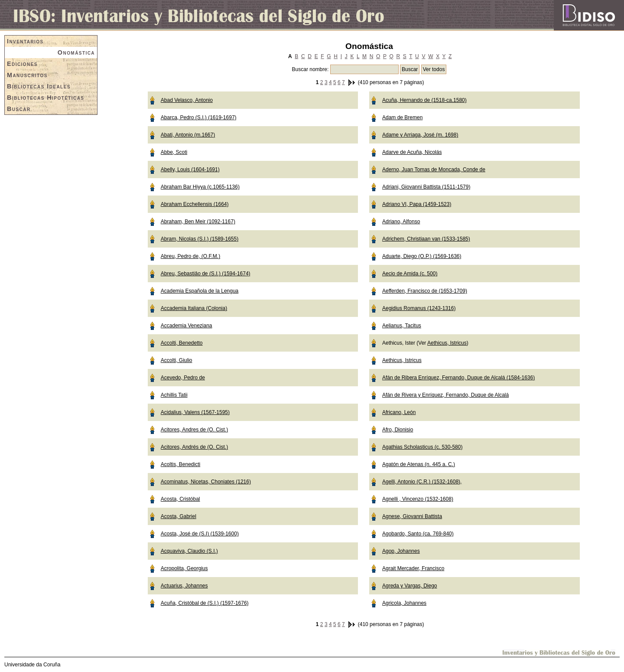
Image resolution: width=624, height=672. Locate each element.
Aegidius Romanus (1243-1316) (419, 308)
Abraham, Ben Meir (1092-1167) (198, 222)
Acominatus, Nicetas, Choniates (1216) (206, 482)
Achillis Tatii (174, 395)
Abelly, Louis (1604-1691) (190, 170)
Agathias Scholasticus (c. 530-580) (422, 447)
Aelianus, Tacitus (402, 326)
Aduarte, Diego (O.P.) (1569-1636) (422, 256)
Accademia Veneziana (187, 326)
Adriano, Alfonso (401, 222)
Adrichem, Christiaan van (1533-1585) (426, 239)
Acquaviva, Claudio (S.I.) (189, 551)
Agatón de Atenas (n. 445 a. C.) (419, 464)
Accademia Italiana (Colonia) (194, 308)
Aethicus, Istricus (447, 343)
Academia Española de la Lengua (200, 291)
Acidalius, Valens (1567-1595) (195, 412)
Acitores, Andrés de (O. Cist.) (194, 447)
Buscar (19, 109)
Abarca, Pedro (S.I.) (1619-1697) (199, 117)
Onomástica (76, 52)
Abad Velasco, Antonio (187, 100)
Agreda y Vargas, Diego (410, 586)
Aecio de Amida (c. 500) (410, 274)
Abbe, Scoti (174, 152)
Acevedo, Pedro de (183, 378)
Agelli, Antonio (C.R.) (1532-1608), (422, 482)
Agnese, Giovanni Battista (412, 516)
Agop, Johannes (401, 551)
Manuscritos (27, 75)
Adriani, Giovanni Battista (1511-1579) (426, 187)
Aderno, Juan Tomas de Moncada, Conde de (434, 170)
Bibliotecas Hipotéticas (45, 98)
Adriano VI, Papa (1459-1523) (417, 204)
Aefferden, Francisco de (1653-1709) (425, 291)
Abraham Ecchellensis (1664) (195, 204)
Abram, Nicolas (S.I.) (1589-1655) (200, 239)
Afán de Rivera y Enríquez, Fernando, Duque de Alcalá (445, 395)
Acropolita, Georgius (184, 568)
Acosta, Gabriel (179, 516)
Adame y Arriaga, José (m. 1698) (420, 135)
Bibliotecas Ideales (39, 86)
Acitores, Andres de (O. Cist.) (194, 430)
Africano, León (399, 412)
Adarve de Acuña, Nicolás (412, 152)
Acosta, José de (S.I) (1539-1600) (200, 534)
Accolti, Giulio (177, 360)
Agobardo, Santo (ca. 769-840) (418, 534)
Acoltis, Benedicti (180, 464)
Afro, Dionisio (398, 430)
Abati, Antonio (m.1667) (188, 135)
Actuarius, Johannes (184, 586)
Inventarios (25, 41)
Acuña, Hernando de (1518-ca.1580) (424, 100)
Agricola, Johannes (404, 603)
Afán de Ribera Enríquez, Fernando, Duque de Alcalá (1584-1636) (458, 378)
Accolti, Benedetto (182, 343)
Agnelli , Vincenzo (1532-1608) (418, 499)
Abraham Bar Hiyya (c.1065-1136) (200, 187)
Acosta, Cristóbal (180, 499)
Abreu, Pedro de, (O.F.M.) (190, 256)
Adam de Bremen (402, 117)
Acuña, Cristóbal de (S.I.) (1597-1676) (205, 603)
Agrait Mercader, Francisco (413, 568)
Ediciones (22, 64)
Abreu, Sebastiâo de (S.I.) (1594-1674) (206, 274)
